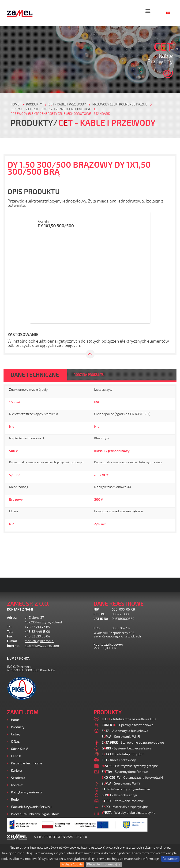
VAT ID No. (101, 619)
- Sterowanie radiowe (123, 801)
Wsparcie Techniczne (27, 763)
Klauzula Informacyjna (104, 864)
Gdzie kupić (19, 749)
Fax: (10, 636)
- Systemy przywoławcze (126, 789)
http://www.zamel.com (42, 646)
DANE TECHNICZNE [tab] (35, 375)
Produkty (18, 727)
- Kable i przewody (67, 104)
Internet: (14, 646)
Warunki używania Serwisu (31, 807)
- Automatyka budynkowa (125, 731)
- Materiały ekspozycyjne (125, 807)
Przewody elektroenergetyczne (120, 104)
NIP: (97, 609)
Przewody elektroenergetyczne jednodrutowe (51, 109)
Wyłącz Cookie (72, 864)
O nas (15, 742)
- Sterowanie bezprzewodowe (133, 743)
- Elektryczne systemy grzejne (130, 766)
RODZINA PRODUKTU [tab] (89, 375)
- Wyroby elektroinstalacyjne (129, 813)
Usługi (16, 734)
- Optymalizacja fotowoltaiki (132, 778)
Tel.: (10, 627)
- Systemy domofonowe (125, 772)
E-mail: (12, 641)
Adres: (12, 618)
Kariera (17, 771)
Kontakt (17, 785)
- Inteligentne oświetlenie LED (129, 719)
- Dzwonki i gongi (119, 795)
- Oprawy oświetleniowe (128, 725)
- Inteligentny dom (123, 754)
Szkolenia (18, 778)
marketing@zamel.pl (39, 641)
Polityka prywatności (26, 792)
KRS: (97, 628)
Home (15, 720)
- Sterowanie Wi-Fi (121, 737)
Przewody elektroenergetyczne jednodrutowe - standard (60, 114)
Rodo (15, 800)
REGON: (99, 614)
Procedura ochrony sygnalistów (35, 814)
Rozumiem (170, 859)
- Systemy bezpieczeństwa (127, 748)
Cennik (16, 756)
